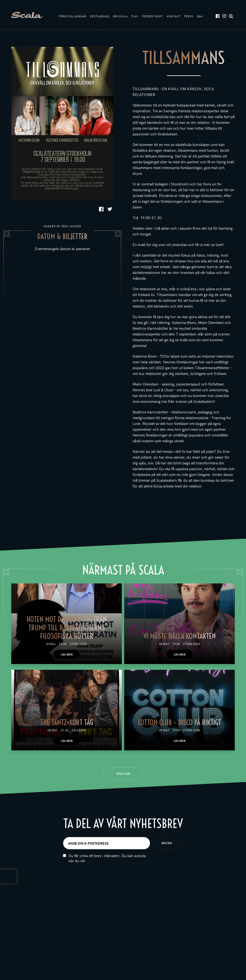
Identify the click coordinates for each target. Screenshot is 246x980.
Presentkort (153, 16)
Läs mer (67, 654)
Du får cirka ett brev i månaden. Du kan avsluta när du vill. (107, 877)
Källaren (79, 730)
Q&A (200, 16)
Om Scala (120, 16)
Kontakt (174, 16)
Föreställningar (73, 16)
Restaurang (100, 16)
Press (189, 16)
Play (135, 16)
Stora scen (78, 644)
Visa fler (123, 774)
